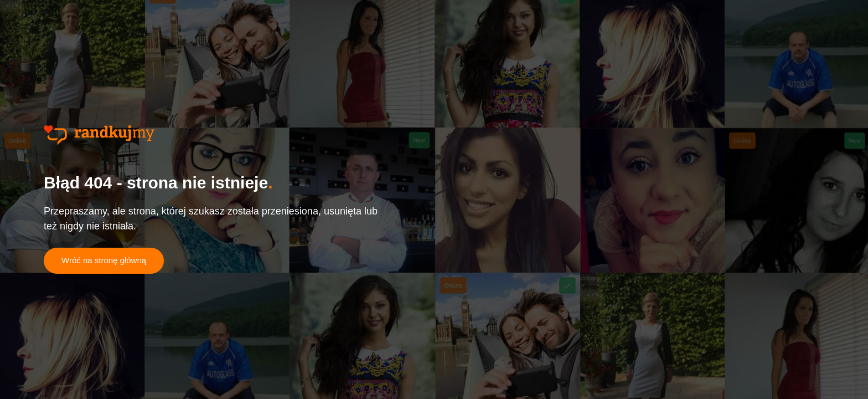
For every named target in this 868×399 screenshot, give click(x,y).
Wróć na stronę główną (104, 260)
